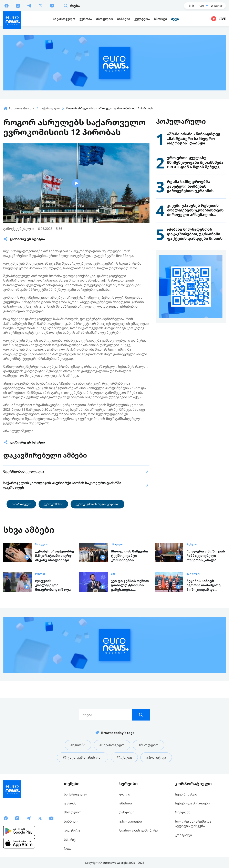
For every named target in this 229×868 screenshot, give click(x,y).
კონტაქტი (183, 835)
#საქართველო (112, 745)
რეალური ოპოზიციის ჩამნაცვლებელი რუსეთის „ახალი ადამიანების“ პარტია (206, 556)
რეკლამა (183, 812)
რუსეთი (192, 544)
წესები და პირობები (192, 803)
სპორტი (71, 839)
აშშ (113, 574)
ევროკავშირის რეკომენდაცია (97, 504)
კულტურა (72, 830)
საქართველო (21, 504)
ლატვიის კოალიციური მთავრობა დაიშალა (53, 585)
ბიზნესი (71, 821)
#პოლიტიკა (156, 757)
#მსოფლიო (148, 745)
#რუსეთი (124, 757)
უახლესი (127, 812)
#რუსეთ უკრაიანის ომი (83, 757)
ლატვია (40, 574)
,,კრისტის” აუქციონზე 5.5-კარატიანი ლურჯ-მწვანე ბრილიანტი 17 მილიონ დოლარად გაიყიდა (55, 556)
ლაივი (125, 794)
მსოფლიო (42, 544)
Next (67, 848)
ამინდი (126, 803)
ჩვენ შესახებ (186, 794)
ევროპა (70, 803)
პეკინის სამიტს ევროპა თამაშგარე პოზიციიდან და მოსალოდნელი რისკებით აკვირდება (206, 585)
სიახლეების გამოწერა (139, 830)
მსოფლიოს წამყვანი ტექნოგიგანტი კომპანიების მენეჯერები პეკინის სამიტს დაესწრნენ (129, 556)
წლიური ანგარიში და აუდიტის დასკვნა (193, 824)
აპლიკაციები (131, 821)
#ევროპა (78, 745)
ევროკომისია (53, 504)
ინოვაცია (117, 544)
